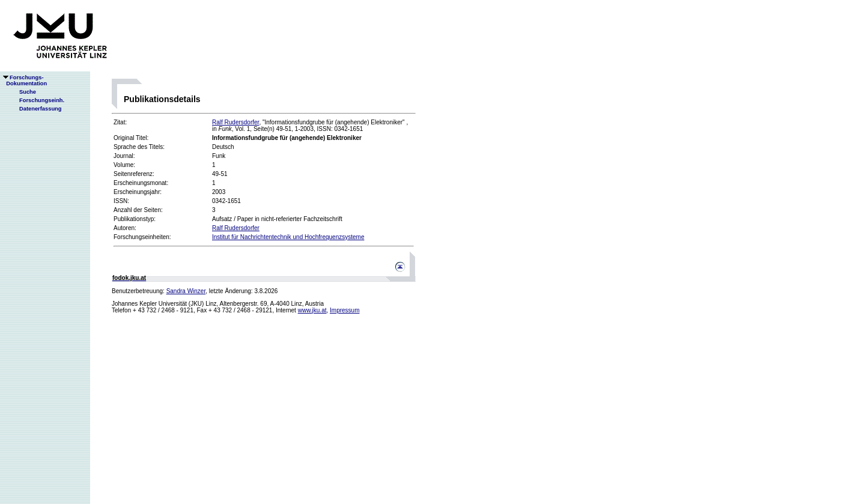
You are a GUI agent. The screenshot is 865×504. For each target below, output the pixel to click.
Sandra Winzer (186, 291)
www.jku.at (312, 310)
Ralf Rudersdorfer (235, 122)
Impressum (344, 310)
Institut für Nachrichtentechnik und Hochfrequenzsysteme (288, 237)
